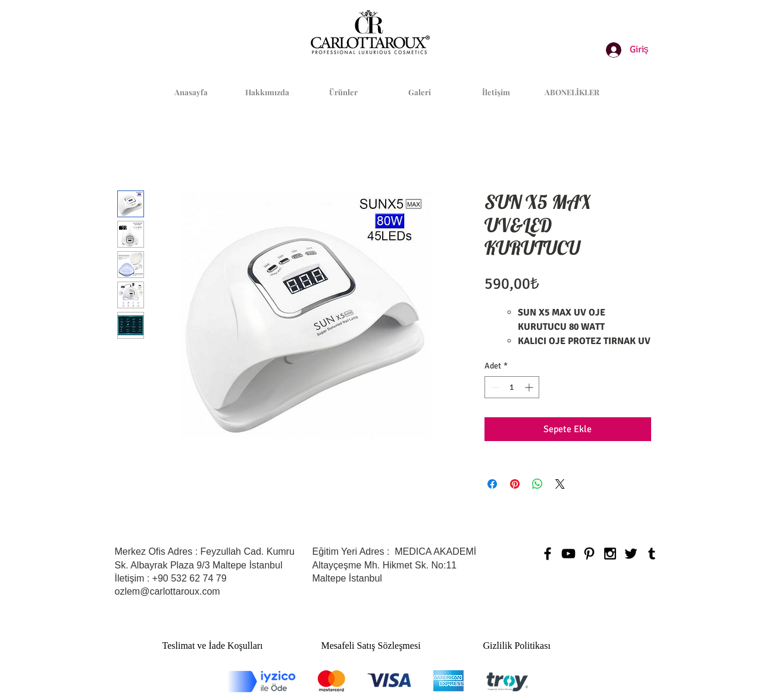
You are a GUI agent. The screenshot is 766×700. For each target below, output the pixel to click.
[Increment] (530, 387)
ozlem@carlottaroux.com (168, 591)
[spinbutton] (512, 387)
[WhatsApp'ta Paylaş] (537, 484)
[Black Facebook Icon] (548, 554)
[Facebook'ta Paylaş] (492, 484)
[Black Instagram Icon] (610, 554)
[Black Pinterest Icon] (589, 554)
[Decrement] (494, 387)
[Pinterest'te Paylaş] (515, 484)
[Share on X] (560, 484)
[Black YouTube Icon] (568, 554)
